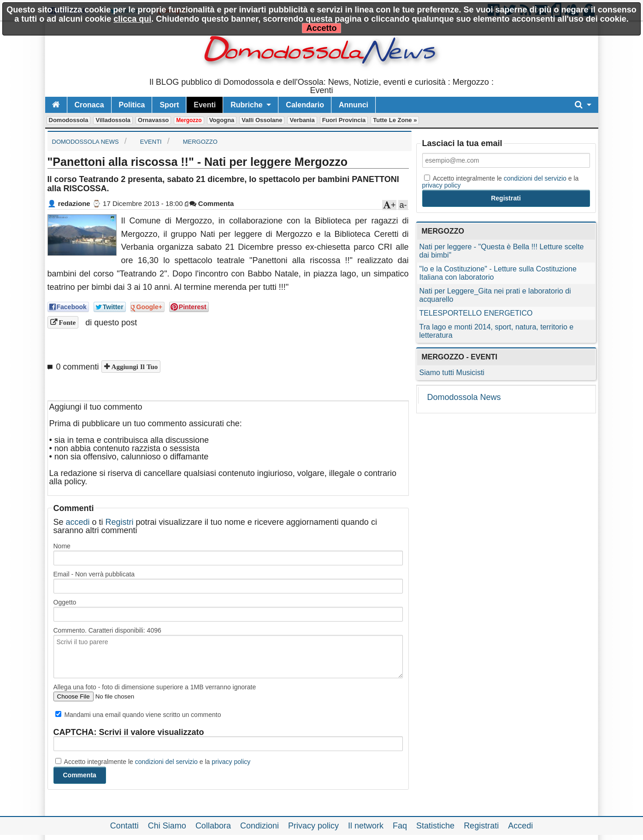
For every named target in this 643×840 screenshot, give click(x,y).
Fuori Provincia (344, 120)
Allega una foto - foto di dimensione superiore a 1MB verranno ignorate (155, 687)
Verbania (302, 120)
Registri (120, 522)
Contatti (124, 826)
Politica (132, 105)
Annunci (354, 105)
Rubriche (246, 105)
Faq (400, 826)
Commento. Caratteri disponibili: (107, 630)
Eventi (205, 105)
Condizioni (260, 826)
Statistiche (435, 826)
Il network (366, 826)
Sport (169, 105)
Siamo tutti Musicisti (452, 373)
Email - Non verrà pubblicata (94, 574)
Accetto (321, 28)
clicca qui (132, 19)
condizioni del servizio (166, 762)
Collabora (213, 826)
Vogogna (222, 120)
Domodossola (69, 120)
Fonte (67, 322)
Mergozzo (189, 120)
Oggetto (65, 602)
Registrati (481, 826)
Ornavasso (153, 120)
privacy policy (231, 762)
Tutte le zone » (395, 120)
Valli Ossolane (262, 120)
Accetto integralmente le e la (153, 762)
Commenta (212, 203)
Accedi (520, 826)
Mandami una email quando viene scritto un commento (138, 715)
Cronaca (89, 105)
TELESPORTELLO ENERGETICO (476, 313)
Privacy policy (313, 826)
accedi (78, 522)
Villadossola (113, 120)
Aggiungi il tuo (134, 367)
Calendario (305, 105)
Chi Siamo (167, 826)
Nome (62, 546)
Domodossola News (464, 397)
